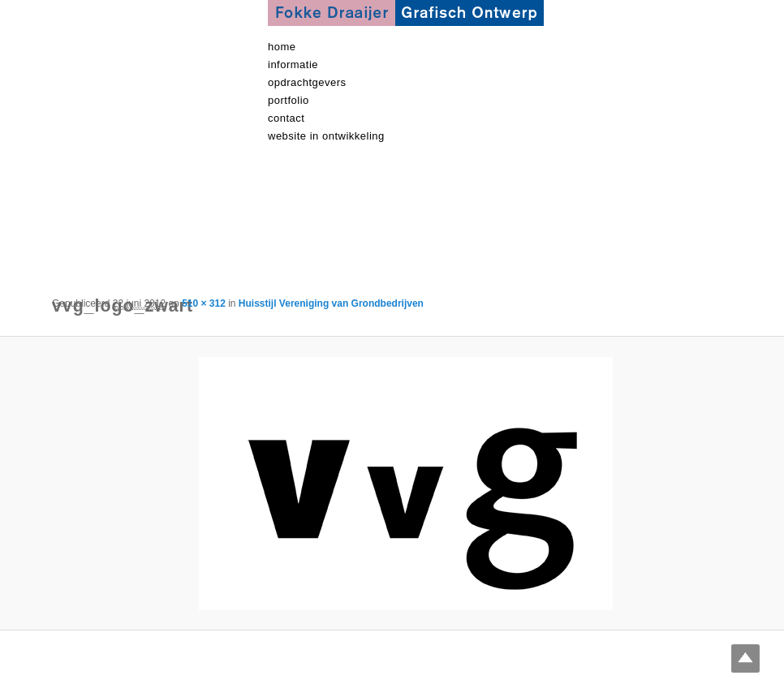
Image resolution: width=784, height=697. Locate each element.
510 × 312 (204, 303)
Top (745, 658)
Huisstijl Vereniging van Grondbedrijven (331, 303)
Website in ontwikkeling (326, 136)
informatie (293, 65)
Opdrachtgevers (307, 82)
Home (282, 47)
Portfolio (289, 100)
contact (286, 118)
